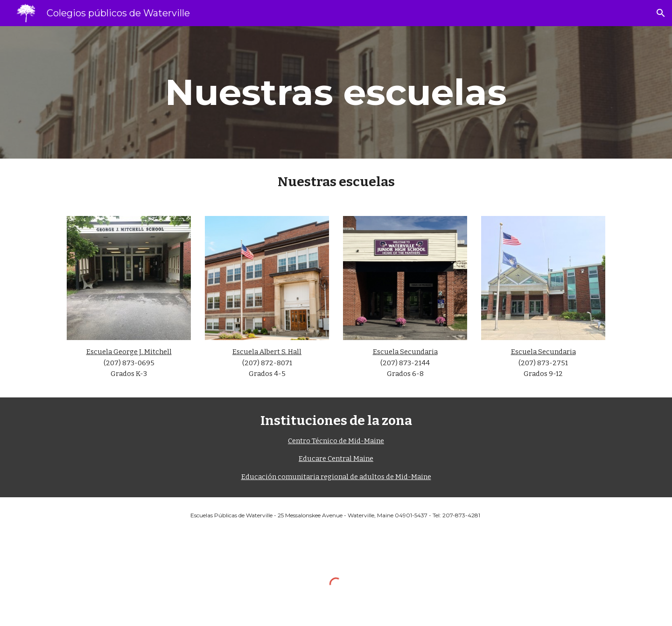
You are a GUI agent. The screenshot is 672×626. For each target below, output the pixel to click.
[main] (336, 92)
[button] (661, 13)
